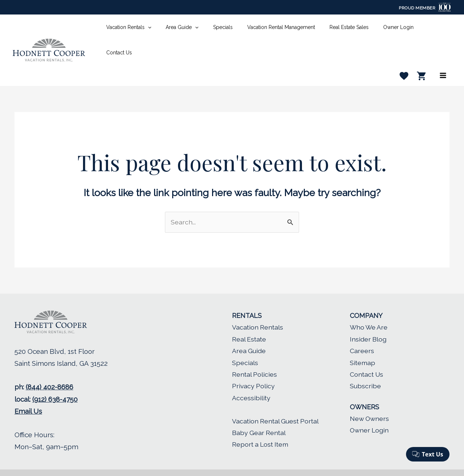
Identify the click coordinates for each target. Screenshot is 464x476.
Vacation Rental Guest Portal (277, 401)
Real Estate (250, 319)
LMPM (284, 463)
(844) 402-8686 (49, 367)
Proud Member (417, 8)
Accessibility (251, 378)
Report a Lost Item (261, 424)
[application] (161, 30)
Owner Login (370, 410)
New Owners (370, 399)
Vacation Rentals (258, 307)
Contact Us (367, 354)
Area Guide (249, 331)
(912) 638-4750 (55, 379)
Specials (245, 342)
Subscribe (365, 366)
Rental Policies (255, 354)
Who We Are (369, 307)
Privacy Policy (254, 366)
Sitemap (363, 342)
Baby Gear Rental (259, 413)
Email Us (28, 391)
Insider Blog (368, 319)
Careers (362, 331)
